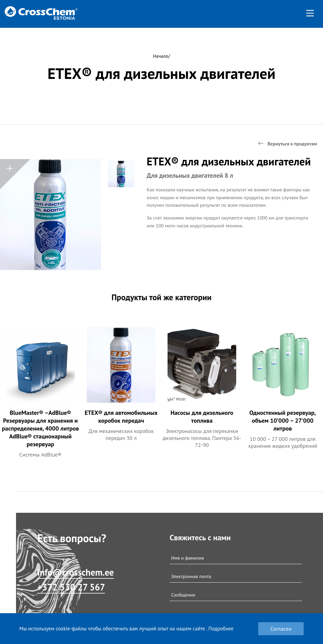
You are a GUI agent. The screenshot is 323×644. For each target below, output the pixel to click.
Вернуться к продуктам (292, 144)
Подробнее (221, 629)
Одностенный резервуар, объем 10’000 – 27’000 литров (283, 421)
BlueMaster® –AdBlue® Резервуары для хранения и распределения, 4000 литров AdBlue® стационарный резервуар (40, 428)
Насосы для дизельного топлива (202, 417)
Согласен (281, 629)
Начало (161, 56)
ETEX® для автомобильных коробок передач (121, 417)
